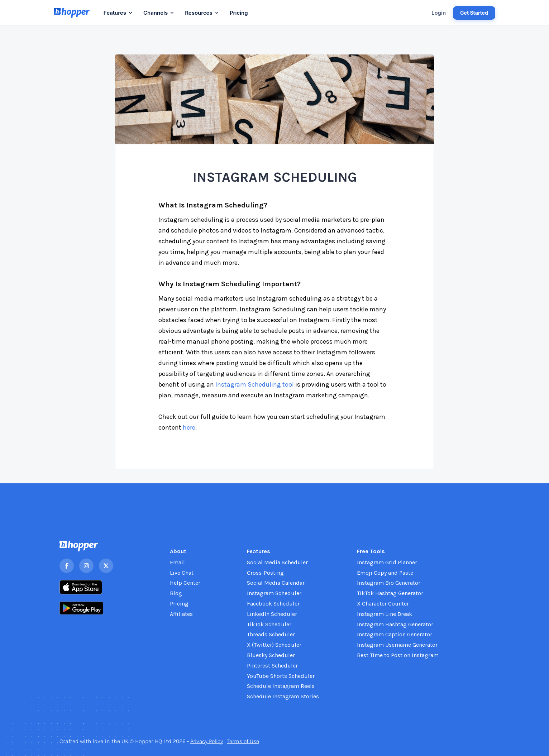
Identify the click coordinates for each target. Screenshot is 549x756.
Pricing (239, 13)
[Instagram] (86, 566)
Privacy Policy (208, 741)
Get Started (474, 13)
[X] (106, 566)
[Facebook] (67, 566)
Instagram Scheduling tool (255, 384)
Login (439, 13)
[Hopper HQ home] (72, 13)
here (189, 427)
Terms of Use (246, 741)
